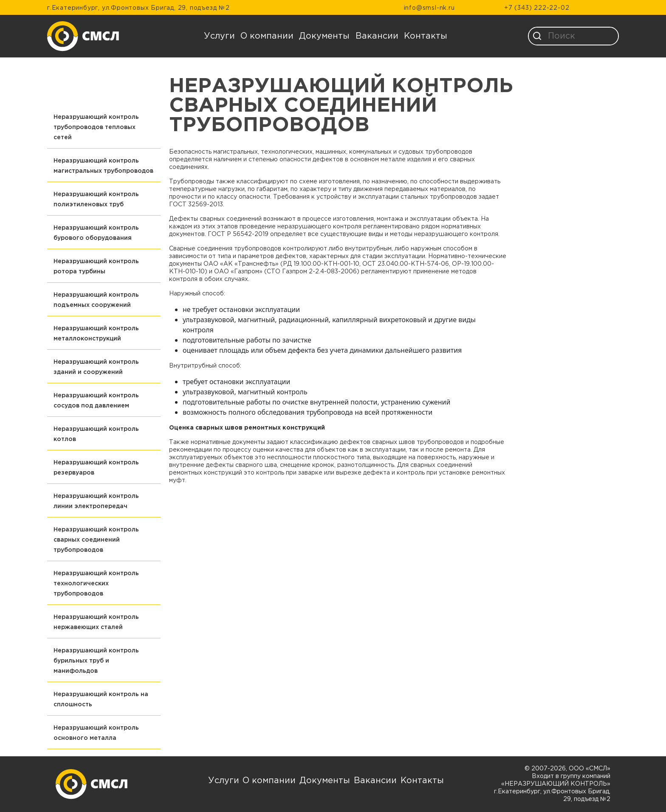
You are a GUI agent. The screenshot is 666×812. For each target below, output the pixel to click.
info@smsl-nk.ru (429, 8)
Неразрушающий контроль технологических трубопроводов (96, 584)
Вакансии (377, 36)
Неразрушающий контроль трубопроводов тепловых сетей (96, 127)
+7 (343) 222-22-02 (537, 8)
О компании (267, 36)
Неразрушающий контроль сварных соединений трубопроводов (96, 540)
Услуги (219, 36)
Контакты (426, 36)
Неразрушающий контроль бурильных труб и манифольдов (96, 661)
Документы (324, 36)
